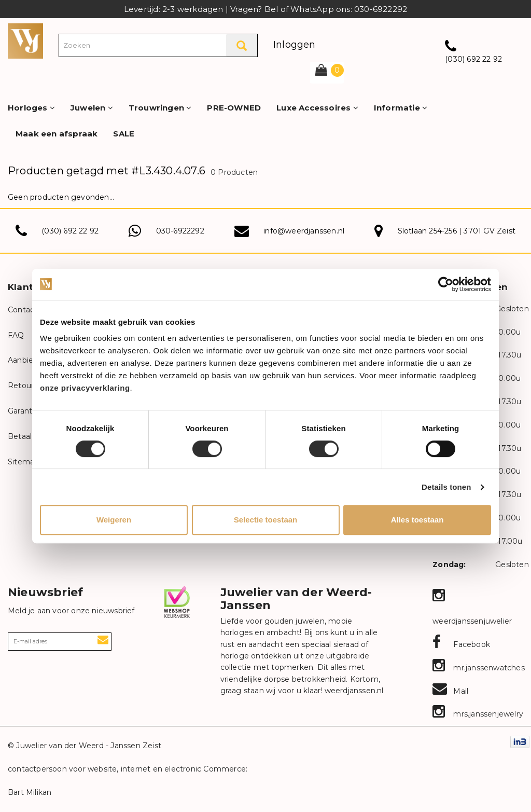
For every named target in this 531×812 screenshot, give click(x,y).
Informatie (401, 108)
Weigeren (114, 520)
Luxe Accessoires (317, 108)
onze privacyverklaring (85, 388)
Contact (23, 310)
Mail (450, 691)
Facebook (461, 644)
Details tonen (446, 487)
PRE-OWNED (234, 108)
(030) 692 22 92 (473, 59)
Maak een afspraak (57, 134)
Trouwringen (160, 108)
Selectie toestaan (266, 520)
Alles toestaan (417, 520)
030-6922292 (180, 231)
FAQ (16, 335)
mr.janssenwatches (479, 668)
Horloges (31, 108)
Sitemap (23, 462)
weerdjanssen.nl (353, 691)
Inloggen (295, 45)
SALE (124, 134)
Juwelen (92, 108)
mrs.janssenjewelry (478, 714)
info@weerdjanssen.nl (304, 231)
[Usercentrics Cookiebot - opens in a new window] (446, 284)
